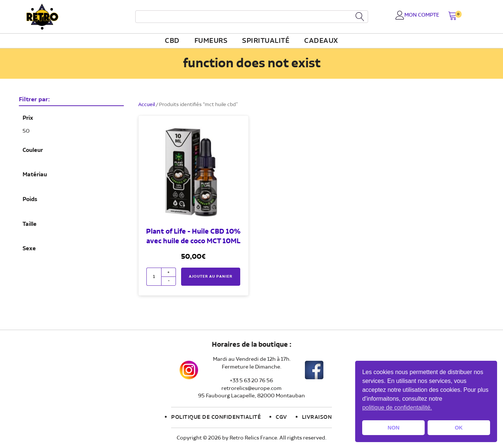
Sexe (29, 249)
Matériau (35, 175)
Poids (30, 200)
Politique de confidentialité (216, 417)
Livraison (317, 417)
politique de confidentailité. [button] (397, 408)
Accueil (147, 105)
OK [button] (459, 428)
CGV (281, 417)
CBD (172, 41)
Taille (30, 224)
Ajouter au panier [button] (211, 276)
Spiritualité (266, 41)
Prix (28, 118)
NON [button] (394, 428)
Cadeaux (321, 41)
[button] (453, 16)
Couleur (33, 150)
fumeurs (211, 41)
